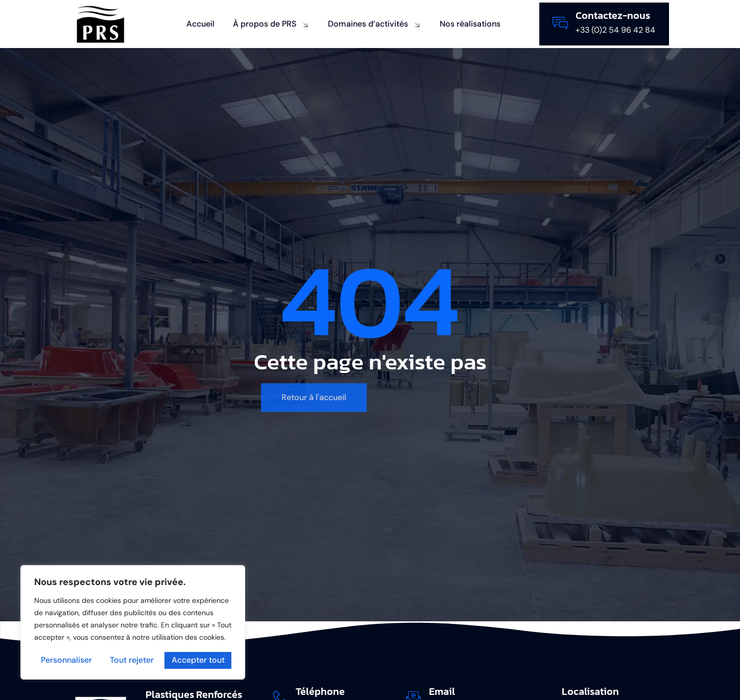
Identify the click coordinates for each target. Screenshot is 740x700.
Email (442, 691)
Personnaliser (66, 660)
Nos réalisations (470, 24)
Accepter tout (198, 660)
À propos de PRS (271, 24)
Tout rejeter (132, 660)
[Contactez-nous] (560, 23)
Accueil (200, 24)
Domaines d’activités (375, 24)
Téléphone (321, 691)
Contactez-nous (613, 15)
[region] (133, 623)
